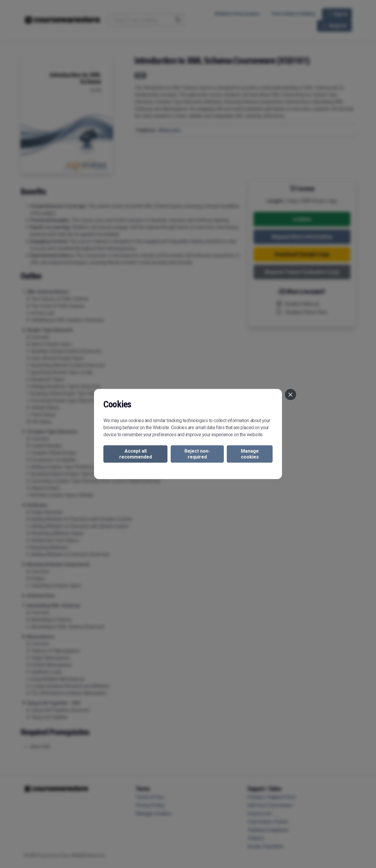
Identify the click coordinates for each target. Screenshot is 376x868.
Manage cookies (250, 454)
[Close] (291, 394)
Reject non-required (197, 454)
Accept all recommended (136, 454)
